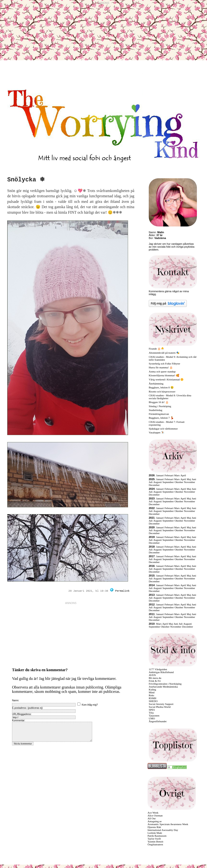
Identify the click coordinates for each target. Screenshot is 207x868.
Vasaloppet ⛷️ (157, 432)
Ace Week (153, 813)
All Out (152, 818)
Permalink (122, 591)
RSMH (152, 698)
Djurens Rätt (154, 827)
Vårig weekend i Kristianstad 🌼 (166, 379)
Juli (151, 482)
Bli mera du (155, 678)
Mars (177, 475)
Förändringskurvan (159, 414)
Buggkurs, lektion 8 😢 (161, 387)
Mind (152, 692)
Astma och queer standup (162, 371)
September (168, 482)
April (183, 475)
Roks (152, 695)
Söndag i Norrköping (160, 406)
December (154, 485)
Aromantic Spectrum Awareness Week (168, 824)
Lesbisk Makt (155, 833)
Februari (169, 475)
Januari (160, 475)
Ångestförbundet (158, 721)
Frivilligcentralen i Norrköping (165, 684)
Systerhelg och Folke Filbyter (164, 364)
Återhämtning (156, 384)
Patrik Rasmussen (157, 836)
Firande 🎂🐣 (156, 349)
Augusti (158, 482)
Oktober (179, 482)
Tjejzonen (154, 716)
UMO (152, 718)
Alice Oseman (155, 815)
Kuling (152, 689)
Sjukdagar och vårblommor (163, 429)
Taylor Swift (154, 839)
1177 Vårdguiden (158, 669)
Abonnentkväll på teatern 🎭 (164, 353)
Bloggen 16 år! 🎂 (159, 402)
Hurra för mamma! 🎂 (161, 367)
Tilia (151, 713)
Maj (189, 479)
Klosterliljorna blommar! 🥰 (164, 375)
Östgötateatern (155, 844)
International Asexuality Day (163, 830)
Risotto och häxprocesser (162, 391)
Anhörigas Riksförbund (161, 672)
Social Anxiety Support (161, 704)
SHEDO (153, 701)
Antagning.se (155, 821)
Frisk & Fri (155, 681)
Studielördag (155, 410)
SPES (152, 710)
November (189, 482)
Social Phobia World (160, 707)
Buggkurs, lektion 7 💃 (161, 418)
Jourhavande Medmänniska (163, 687)
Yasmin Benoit (155, 841)
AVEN (152, 675)
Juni (194, 479)
